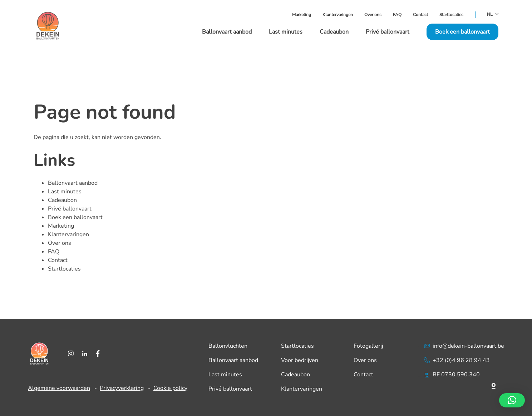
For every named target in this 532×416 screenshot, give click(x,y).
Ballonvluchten (228, 346)
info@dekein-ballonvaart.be (464, 346)
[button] (512, 400)
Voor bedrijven (300, 360)
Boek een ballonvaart (75, 217)
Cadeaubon (334, 32)
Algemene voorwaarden (59, 388)
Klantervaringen (338, 15)
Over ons (373, 15)
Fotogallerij (368, 346)
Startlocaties (451, 15)
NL (493, 15)
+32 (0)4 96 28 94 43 (457, 360)
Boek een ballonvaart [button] (462, 32)
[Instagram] (71, 353)
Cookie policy (170, 388)
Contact (420, 15)
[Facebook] (98, 353)
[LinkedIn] (85, 353)
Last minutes (286, 32)
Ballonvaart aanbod (227, 32)
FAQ (397, 15)
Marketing (302, 15)
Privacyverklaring (122, 388)
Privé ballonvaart (388, 32)
